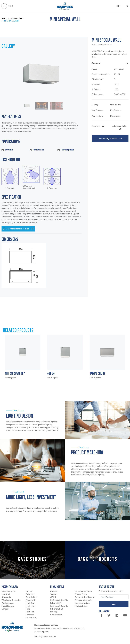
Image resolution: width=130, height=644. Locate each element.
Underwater (31, 617)
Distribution (116, 104)
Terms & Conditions (83, 591)
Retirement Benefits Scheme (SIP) (59, 601)
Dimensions (115, 116)
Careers (54, 591)
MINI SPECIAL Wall (10, 21)
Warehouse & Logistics (11, 600)
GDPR (53, 597)
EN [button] (118, 6)
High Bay (30, 603)
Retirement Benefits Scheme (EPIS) (59, 607)
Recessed (30, 615)
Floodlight (30, 600)
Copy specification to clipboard (18, 229)
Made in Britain (81, 606)
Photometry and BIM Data (110, 138)
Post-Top (30, 612)
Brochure (98, 126)
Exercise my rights (83, 603)
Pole (28, 609)
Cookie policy (56, 615)
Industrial (6, 594)
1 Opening (10, 188)
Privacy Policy (81, 594)
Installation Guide (119, 127)
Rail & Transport (9, 591)
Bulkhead (30, 594)
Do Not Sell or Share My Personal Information (85, 598)
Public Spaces (8, 603)
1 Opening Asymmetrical (29, 187)
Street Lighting (8, 606)
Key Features (97, 110)
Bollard (29, 591)
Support (54, 594)
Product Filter (16, 18)
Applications (97, 116)
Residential (6, 597)
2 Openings (52, 188)
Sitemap (54, 612)
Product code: (102, 44)
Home (4, 18)
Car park (5, 609)
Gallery (95, 104)
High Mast (31, 606)
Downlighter (31, 597)
